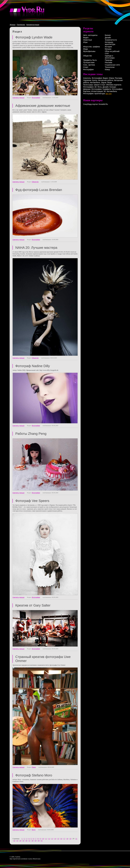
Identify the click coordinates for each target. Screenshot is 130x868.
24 (20, 841)
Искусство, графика (92, 47)
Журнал (13, 25)
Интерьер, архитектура (110, 43)
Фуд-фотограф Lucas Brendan (39, 190)
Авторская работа (106, 80)
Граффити (107, 89)
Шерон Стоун (100, 85)
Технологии (110, 67)
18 (67, 839)
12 (49, 839)
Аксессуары (88, 85)
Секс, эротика (89, 65)
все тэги (109, 94)
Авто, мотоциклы (90, 35)
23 (17, 841)
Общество (35, 182)
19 (70, 839)
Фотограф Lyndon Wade (34, 37)
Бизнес (108, 35)
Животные (88, 40)
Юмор (34, 767)
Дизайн (108, 38)
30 (39, 841)
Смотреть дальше (18, 98)
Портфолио (21, 25)
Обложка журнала (114, 85)
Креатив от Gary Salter (33, 605)
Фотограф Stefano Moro (34, 775)
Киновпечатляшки (33, 25)
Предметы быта (90, 60)
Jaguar (104, 82)
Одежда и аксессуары (110, 57)
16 (61, 839)
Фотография (36, 98)
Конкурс (113, 87)
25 (24, 841)
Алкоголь (87, 78)
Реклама (108, 62)
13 (52, 839)
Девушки (87, 89)
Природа (108, 60)
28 (33, 841)
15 (58, 839)
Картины (87, 91)
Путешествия (89, 62)
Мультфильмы (89, 51)
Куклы (95, 80)
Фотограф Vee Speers (32, 501)
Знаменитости (111, 40)
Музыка (108, 49)
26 (27, 841)
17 (64, 839)
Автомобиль (95, 82)
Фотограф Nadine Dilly (33, 366)
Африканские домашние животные (43, 106)
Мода (34, 830)
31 (42, 841)
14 (55, 839)
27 (30, 841)
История (108, 47)
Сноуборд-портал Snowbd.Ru (96, 104)
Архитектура (100, 94)
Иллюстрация (97, 91)
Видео (86, 38)
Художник (87, 80)
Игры (85, 42)
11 (46, 839)
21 (76, 839)
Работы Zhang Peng (31, 434)
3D (96, 87)
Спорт (86, 67)
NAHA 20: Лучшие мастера (36, 248)
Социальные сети (112, 65)
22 (14, 841)
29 (36, 841)
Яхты (100, 87)
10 (43, 839)
